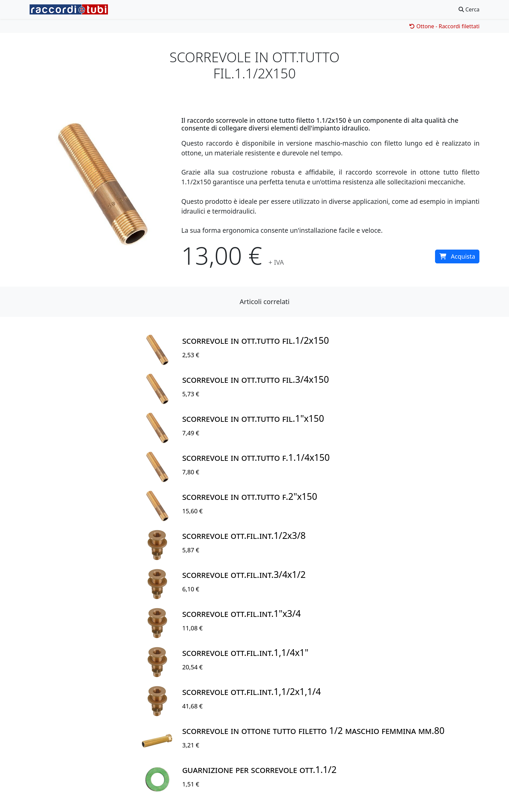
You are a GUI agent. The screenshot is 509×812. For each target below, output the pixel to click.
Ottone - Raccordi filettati (444, 26)
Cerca (469, 9)
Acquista (457, 256)
